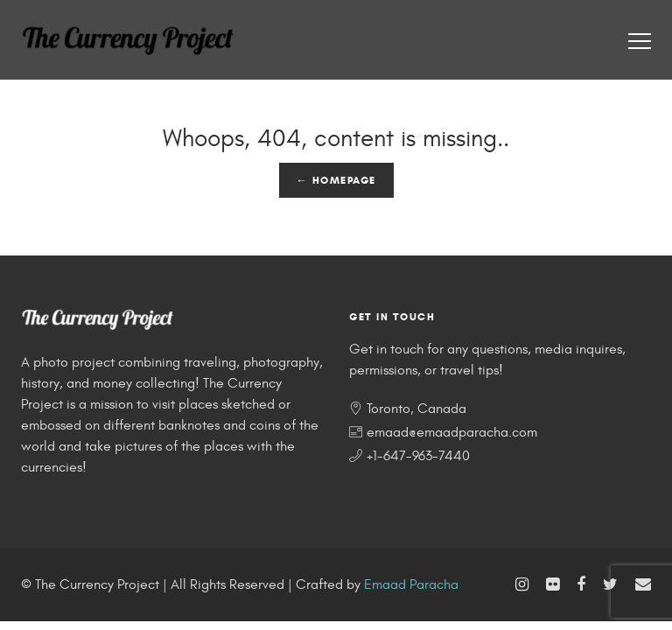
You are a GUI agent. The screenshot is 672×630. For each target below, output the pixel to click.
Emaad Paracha (411, 584)
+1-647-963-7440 (418, 456)
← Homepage (336, 180)
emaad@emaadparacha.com (452, 432)
